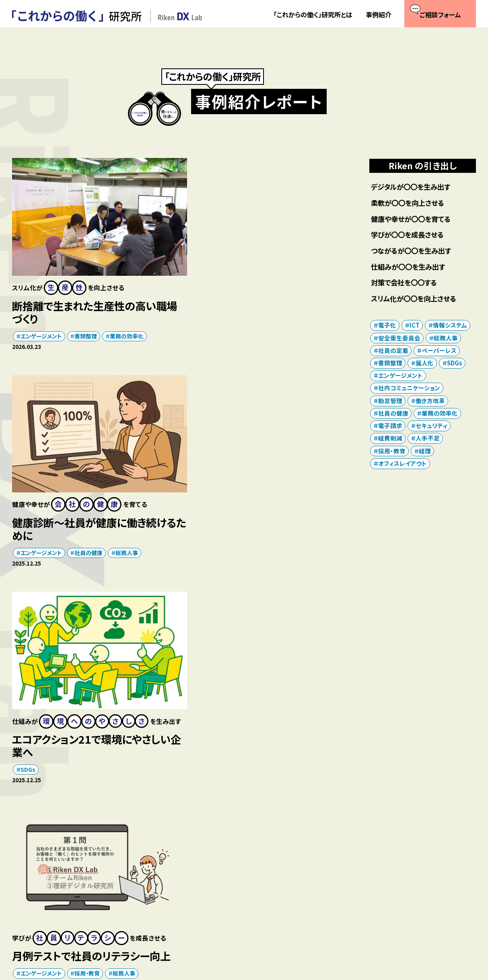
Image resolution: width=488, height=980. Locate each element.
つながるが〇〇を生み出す (413, 251)
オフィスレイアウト (43, 738)
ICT (207, 738)
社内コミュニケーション (231, 750)
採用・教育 (269, 523)
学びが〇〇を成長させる (410, 235)
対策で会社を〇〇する (406, 283)
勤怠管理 (390, 401)
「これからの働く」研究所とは (313, 15)
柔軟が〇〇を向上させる (410, 203)
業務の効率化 (127, 328)
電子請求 (390, 426)
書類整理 (86, 328)
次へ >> (211, 805)
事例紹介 (379, 15)
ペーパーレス (439, 351)
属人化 (425, 364)
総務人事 (308, 328)
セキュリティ (238, 738)
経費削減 (390, 439)
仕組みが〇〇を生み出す (410, 267)
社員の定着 (35, 750)
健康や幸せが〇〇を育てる (413, 219)
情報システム (450, 326)
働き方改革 (93, 738)
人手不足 (428, 439)
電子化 (387, 326)
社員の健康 (270, 328)
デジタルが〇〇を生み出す (413, 187)
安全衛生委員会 (399, 338)
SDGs (28, 542)
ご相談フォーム (240, 891)
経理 (425, 452)
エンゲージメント (41, 328)
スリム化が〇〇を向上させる (416, 299)
